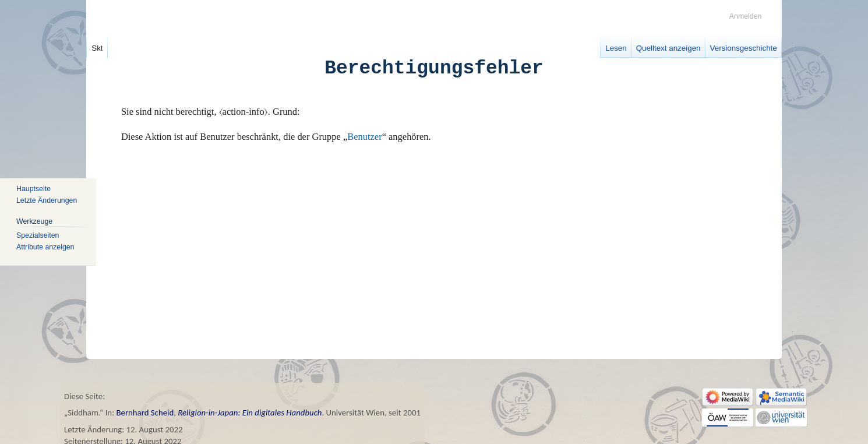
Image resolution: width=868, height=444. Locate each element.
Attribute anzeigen (45, 247)
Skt (97, 48)
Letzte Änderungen (47, 200)
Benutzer (364, 137)
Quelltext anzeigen (668, 48)
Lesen (616, 48)
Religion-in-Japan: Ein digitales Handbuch (250, 413)
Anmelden (746, 16)
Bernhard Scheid (145, 413)
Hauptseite (33, 189)
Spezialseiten (38, 235)
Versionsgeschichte (744, 48)
